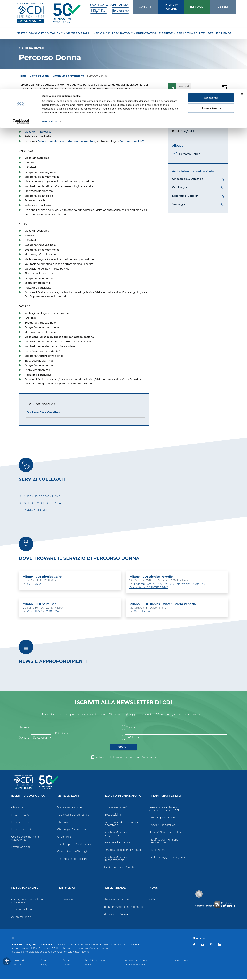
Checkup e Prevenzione (72, 830)
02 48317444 (35, 584)
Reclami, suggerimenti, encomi (169, 858)
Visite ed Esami (40, 76)
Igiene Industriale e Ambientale (123, 908)
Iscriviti (123, 748)
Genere (24, 738)
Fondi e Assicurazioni (163, 826)
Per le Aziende (114, 889)
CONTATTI (156, 900)
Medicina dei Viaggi (116, 915)
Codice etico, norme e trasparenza (25, 839)
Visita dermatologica (38, 132)
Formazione (65, 900)
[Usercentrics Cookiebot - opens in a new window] (21, 32)
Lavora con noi (20, 848)
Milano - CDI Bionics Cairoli (43, 577)
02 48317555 (35, 612)
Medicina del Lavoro (116, 900)
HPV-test (30, 127)
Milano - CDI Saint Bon (40, 604)
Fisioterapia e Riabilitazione (75, 845)
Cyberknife (64, 838)
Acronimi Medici (22, 918)
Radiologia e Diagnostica (73, 816)
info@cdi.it (188, 131)
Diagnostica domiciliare (72, 860)
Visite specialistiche (70, 808)
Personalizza (50, 32)
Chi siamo (18, 808)
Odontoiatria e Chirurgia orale (76, 852)
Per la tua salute (25, 889)
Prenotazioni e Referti (167, 797)
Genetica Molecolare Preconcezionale (116, 860)
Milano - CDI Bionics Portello (151, 577)
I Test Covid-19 (112, 816)
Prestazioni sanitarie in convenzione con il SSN (164, 810)
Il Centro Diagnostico (28, 797)
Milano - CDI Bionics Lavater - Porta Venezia (163, 604)
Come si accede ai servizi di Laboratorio (121, 824)
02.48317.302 (199, 125)
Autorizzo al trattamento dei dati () (126, 758)
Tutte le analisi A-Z (115, 808)
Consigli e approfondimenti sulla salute (29, 902)
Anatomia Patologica (117, 843)
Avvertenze (182, 961)
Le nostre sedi (20, 823)
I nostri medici (20, 816)
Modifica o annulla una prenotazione (164, 842)
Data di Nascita (64, 734)
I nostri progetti (21, 830)
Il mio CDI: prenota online (166, 833)
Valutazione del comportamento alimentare (67, 141)
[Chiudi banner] (242, 5)
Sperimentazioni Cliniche (119, 868)
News (154, 889)
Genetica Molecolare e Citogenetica (118, 835)
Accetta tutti (211, 8)
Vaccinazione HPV (132, 141)
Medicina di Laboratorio (122, 797)
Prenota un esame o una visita (198, 102)
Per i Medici (66, 889)
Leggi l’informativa (145, 758)
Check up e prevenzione (68, 76)
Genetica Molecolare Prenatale (123, 851)
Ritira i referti (158, 851)
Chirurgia (63, 823)
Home (23, 76)
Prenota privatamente (163, 818)
